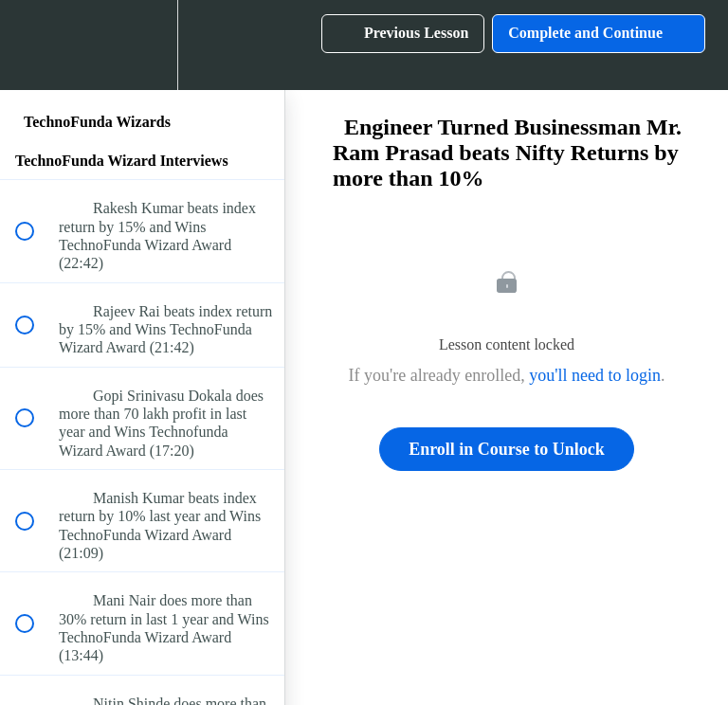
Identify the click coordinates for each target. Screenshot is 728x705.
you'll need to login (595, 375)
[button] (35, 45)
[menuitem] (142, 45)
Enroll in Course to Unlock (507, 449)
